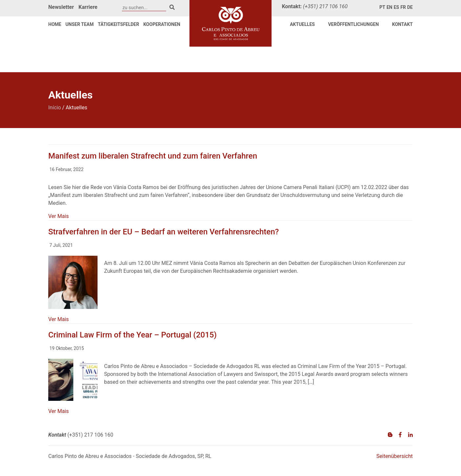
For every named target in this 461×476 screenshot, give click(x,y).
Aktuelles (302, 24)
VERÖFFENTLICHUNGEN (353, 24)
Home (55, 24)
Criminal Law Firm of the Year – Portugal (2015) (132, 335)
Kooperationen (162, 24)
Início (55, 108)
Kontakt (402, 24)
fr (403, 7)
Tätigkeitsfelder (119, 24)
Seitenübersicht (395, 456)
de (410, 7)
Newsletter (61, 7)
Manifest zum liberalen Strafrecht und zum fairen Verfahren (153, 156)
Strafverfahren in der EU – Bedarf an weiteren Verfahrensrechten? (164, 232)
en (389, 7)
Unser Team (79, 24)
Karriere (88, 7)
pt (383, 7)
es (396, 7)
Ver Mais (59, 216)
